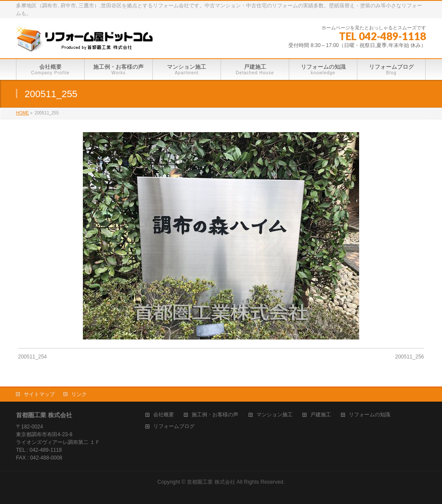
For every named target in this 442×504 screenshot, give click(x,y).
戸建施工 (321, 415)
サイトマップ (39, 394)
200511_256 (410, 357)
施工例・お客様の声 (215, 415)
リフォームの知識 (369, 415)
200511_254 (33, 357)
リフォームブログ (174, 426)
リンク (79, 394)
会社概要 (164, 415)
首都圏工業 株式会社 (211, 482)
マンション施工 (275, 415)
